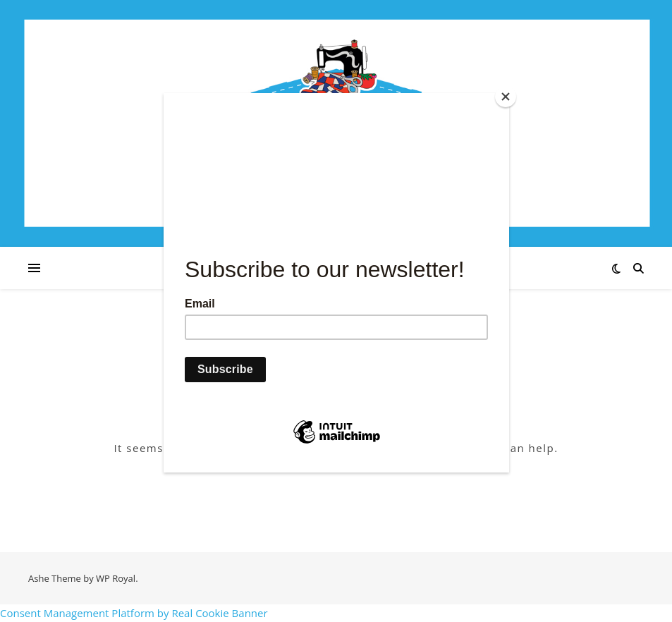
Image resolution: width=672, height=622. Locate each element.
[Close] (506, 97)
